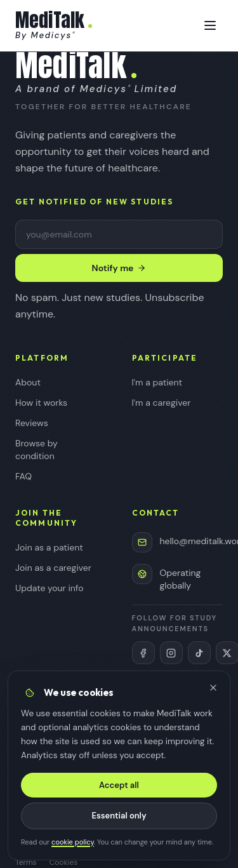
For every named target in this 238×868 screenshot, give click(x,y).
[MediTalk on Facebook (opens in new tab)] (143, 653)
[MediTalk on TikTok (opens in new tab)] (199, 653)
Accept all (119, 785)
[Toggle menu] (210, 25)
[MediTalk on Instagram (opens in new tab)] (171, 653)
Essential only (119, 816)
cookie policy (73, 842)
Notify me (119, 268)
